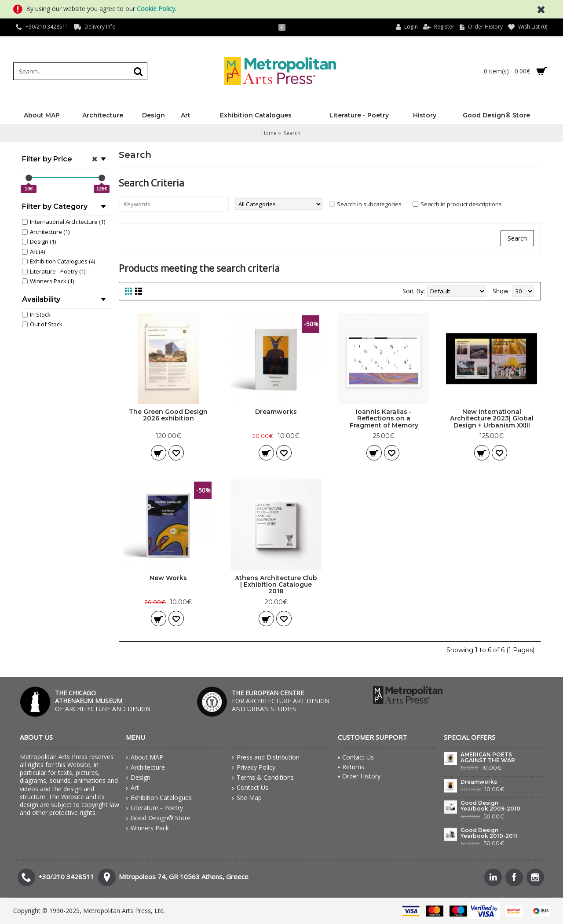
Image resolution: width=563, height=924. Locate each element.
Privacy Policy (254, 767)
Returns (351, 767)
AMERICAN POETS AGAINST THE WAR (488, 758)
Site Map (247, 798)
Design (138, 778)
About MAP (144, 757)
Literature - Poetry (154, 808)
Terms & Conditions (263, 778)
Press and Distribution (266, 757)
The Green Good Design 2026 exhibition (168, 415)
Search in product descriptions (461, 204)
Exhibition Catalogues (159, 798)
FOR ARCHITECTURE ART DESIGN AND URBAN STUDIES (281, 701)
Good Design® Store (158, 818)
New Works (168, 578)
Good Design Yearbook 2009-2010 (490, 806)
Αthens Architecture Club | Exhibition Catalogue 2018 (276, 585)
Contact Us (250, 788)
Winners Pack (147, 828)
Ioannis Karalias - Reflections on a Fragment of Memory (384, 418)
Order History (359, 776)
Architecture (145, 767)
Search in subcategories (369, 204)
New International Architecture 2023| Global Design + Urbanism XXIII (492, 418)
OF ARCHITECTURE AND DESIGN (103, 701)
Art (132, 788)
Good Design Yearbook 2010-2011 (489, 833)
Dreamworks (276, 412)
